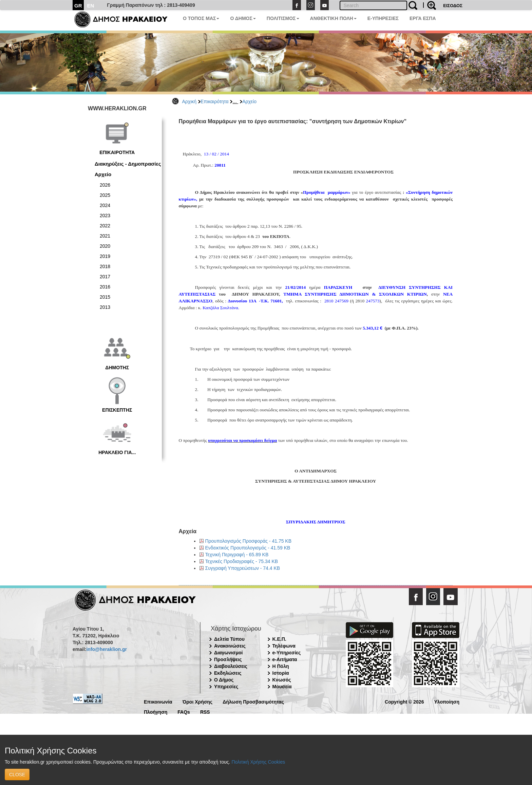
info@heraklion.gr (106, 649)
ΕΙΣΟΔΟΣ (453, 6)
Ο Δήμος (224, 680)
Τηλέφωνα (284, 646)
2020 (105, 246)
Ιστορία (281, 673)
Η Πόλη (281, 666)
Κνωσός (282, 680)
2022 (105, 226)
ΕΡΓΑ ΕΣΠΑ (423, 18)
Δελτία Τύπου (229, 639)
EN (91, 6)
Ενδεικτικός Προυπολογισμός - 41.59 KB (248, 548)
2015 (105, 297)
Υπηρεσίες (226, 687)
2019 (105, 256)
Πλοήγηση (156, 712)
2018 (105, 266)
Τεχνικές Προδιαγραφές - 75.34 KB (242, 561)
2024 (105, 205)
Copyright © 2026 (404, 701)
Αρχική (189, 101)
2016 (105, 287)
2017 (105, 277)
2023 (105, 216)
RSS (205, 712)
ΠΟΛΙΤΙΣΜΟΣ (283, 18)
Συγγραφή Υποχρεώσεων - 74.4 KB (243, 568)
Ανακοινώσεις (230, 646)
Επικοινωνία (158, 701)
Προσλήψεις (228, 659)
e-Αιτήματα (285, 659)
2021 (105, 236)
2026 (105, 185)
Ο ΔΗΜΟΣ (243, 18)
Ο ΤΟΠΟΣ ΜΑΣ (201, 18)
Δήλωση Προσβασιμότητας (253, 701)
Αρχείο (249, 101)
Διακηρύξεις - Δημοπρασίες (128, 164)
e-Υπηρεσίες (287, 653)
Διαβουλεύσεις (231, 666)
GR (78, 6)
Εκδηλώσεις (228, 673)
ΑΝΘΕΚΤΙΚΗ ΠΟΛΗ (333, 18)
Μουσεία (282, 687)
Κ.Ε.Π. (279, 639)
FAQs (184, 712)
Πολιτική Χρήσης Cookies (258, 762)
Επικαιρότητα (214, 101)
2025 (105, 195)
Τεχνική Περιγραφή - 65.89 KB (237, 555)
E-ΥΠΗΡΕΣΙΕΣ (383, 18)
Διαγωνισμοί (228, 653)
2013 (105, 307)
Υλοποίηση (447, 701)
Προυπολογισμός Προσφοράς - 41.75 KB (249, 541)
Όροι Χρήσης (198, 701)
